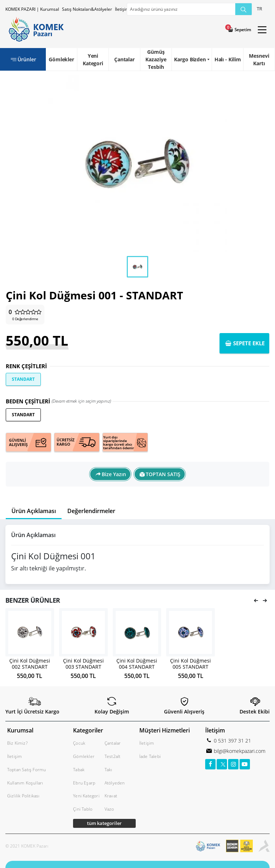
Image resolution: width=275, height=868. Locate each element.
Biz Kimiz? (17, 743)
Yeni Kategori (93, 60)
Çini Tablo (83, 809)
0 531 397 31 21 (232, 741)
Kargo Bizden (190, 59)
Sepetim (242, 30)
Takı (108, 770)
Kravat (111, 796)
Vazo (109, 809)
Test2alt (113, 756)
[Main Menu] (262, 30)
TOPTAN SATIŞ (163, 474)
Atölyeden (115, 783)
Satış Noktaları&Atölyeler (87, 9)
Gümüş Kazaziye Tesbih (156, 59)
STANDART (23, 379)
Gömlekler (61, 59)
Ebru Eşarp (84, 783)
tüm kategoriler (104, 823)
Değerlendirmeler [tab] (91, 511)
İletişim (122, 9)
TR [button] (259, 9)
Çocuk (79, 743)
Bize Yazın (114, 474)
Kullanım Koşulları (25, 783)
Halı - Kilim (228, 59)
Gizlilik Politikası (23, 796)
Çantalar (124, 59)
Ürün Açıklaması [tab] (34, 511)
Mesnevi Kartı (259, 60)
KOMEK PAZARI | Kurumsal (32, 9)
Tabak (79, 770)
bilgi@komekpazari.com (239, 751)
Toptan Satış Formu (27, 770)
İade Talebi (150, 756)
